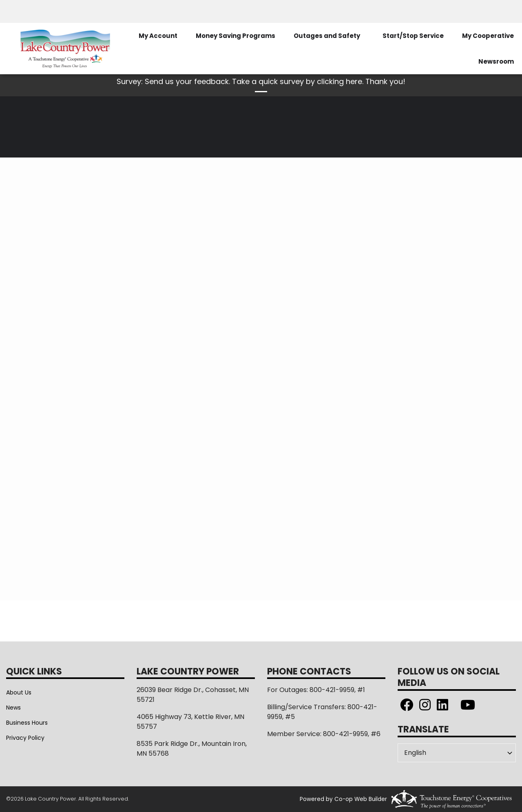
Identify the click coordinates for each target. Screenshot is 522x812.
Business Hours (27, 723)
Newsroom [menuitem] (496, 61)
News (13, 708)
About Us (19, 692)
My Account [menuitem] (158, 36)
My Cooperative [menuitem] (488, 36)
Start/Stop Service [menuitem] (413, 36)
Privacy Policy (25, 738)
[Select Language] (457, 753)
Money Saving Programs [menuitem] (236, 36)
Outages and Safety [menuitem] (327, 36)
